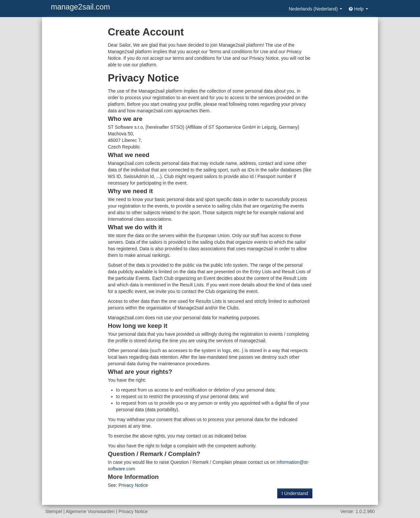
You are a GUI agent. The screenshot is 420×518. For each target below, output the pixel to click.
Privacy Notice (133, 485)
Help (358, 9)
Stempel (54, 511)
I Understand (295, 493)
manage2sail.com (80, 7)
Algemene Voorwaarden (90, 511)
